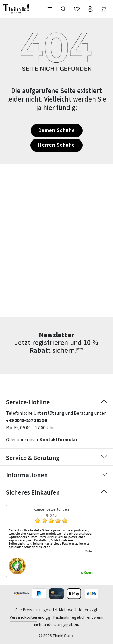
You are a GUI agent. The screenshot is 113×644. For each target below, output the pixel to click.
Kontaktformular (58, 440)
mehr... (89, 551)
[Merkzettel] (77, 9)
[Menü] (50, 9)
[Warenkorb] (104, 9)
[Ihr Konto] (90, 9)
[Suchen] (64, 9)
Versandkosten (23, 617)
